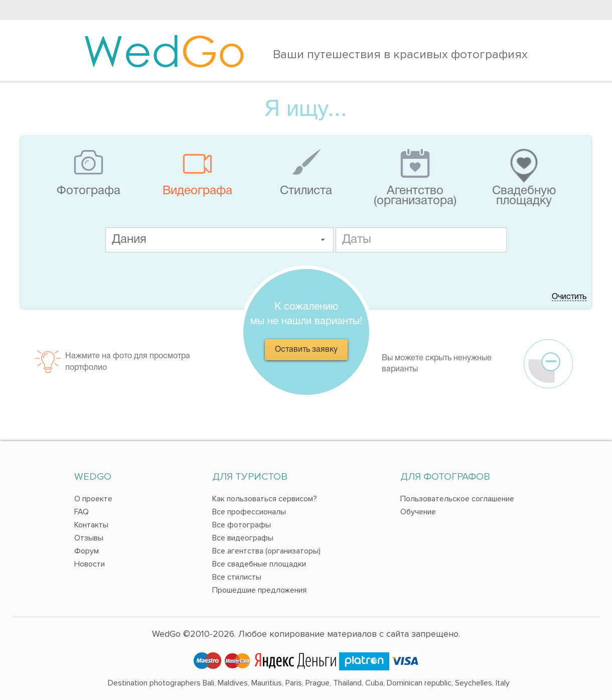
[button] (323, 240)
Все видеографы (243, 538)
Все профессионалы (249, 512)
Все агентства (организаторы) (266, 551)
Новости (90, 564)
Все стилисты (237, 577)
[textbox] (219, 240)
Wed (164, 50)
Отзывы (89, 538)
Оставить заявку (306, 350)
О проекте (93, 499)
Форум (87, 551)
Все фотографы (242, 525)
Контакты (91, 525)
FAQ (82, 512)
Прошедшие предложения (259, 590)
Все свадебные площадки (259, 564)
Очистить (569, 297)
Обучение (418, 512)
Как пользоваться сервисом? (265, 499)
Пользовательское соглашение (457, 499)
